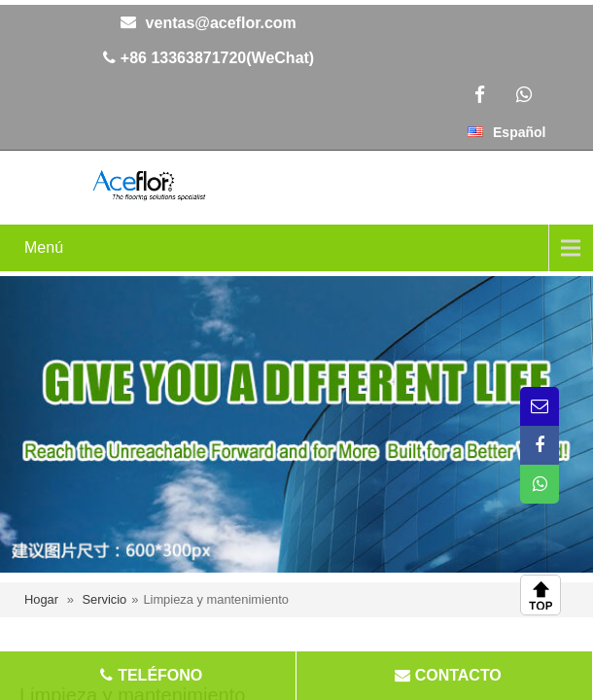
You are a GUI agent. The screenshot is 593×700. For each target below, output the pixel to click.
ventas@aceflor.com (221, 23)
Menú (44, 247)
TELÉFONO (150, 675)
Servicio (104, 599)
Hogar (41, 599)
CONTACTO (446, 675)
